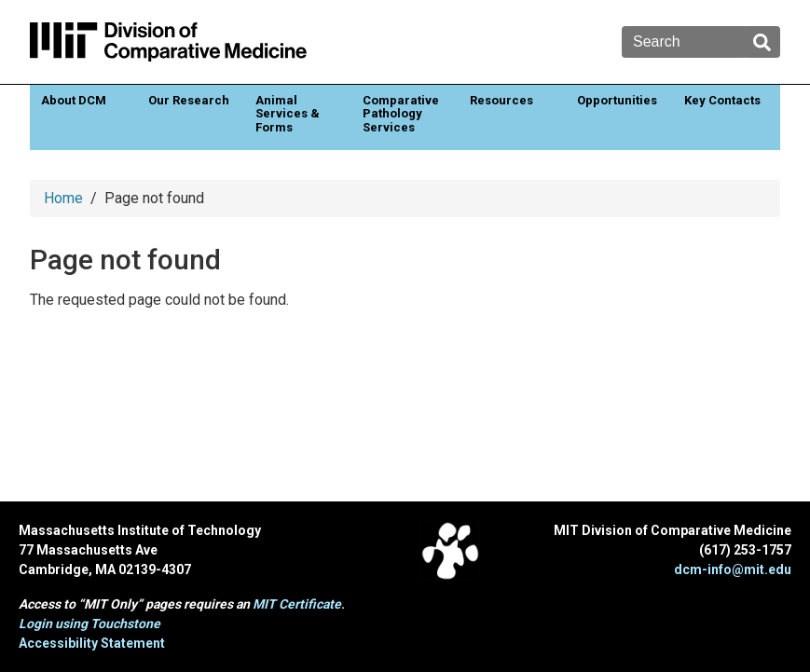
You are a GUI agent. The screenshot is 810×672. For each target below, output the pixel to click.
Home (63, 198)
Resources (501, 100)
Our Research (189, 100)
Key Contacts (722, 100)
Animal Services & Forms (288, 114)
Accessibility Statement (92, 643)
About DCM (74, 100)
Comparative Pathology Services (401, 114)
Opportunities (617, 100)
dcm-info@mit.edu (733, 569)
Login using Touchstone (89, 624)
